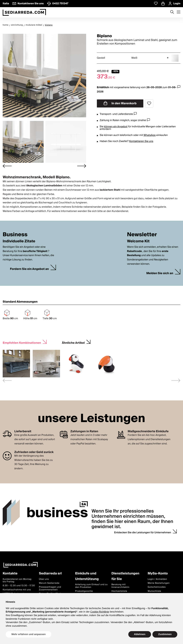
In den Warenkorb (120, 103)
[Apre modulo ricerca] (172, 12)
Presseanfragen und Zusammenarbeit (50, 588)
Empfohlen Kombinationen (22, 342)
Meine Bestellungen (159, 583)
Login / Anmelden (157, 579)
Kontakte (10, 574)
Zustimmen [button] (165, 634)
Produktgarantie (84, 591)
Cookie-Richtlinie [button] (100, 612)
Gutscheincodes (157, 587)
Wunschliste (154, 591)
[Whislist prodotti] (156, 3)
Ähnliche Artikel (73, 342)
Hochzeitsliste (119, 591)
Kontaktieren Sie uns (141, 141)
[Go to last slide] (7, 166)
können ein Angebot (116, 127)
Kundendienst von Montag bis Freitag (17, 580)
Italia (6, 4)
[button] (23, 142)
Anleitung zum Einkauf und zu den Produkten (91, 586)
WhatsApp (150, 135)
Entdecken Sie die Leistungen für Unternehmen (143, 533)
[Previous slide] (7, 380)
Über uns (44, 579)
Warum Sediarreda (49, 583)
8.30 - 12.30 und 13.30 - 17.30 (19, 586)
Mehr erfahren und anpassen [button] (29, 634)
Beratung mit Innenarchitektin (120, 586)
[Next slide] (82, 166)
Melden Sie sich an (160, 273)
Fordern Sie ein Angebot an (29, 269)
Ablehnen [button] (140, 634)
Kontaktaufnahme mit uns (17, 590)
